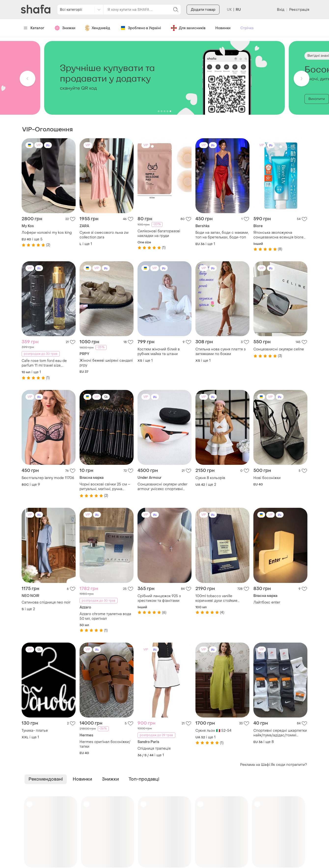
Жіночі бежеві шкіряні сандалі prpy (106, 363)
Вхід (281, 10)
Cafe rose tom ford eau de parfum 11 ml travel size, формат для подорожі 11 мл (46, 363)
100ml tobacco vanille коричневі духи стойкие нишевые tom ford (216, 598)
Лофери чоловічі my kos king (47, 233)
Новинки (223, 28)
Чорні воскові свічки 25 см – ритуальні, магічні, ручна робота (105, 487)
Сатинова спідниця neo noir (46, 602)
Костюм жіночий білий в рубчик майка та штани (159, 352)
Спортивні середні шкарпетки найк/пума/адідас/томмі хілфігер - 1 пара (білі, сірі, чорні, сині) (280, 733)
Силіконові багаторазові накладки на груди (159, 234)
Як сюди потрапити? (289, 765)
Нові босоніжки (267, 478)
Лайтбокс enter (267, 602)
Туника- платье (35, 731)
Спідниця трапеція (154, 749)
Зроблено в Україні (141, 28)
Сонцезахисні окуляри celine (279, 349)
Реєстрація (299, 10)
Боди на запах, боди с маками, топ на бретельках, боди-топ (222, 235)
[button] (27, 79)
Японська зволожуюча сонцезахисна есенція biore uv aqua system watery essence (278, 235)
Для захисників (188, 28)
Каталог (34, 28)
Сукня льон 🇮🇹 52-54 (213, 731)
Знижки (65, 28)
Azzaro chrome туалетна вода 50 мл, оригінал (105, 616)
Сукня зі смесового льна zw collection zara (104, 235)
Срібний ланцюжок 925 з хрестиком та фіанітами (159, 598)
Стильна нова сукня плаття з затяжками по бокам (220, 352)
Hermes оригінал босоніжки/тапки (105, 744)
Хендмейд (98, 28)
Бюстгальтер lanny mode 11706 (48, 478)
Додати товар (203, 10)
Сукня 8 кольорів (210, 478)
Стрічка (247, 28)
